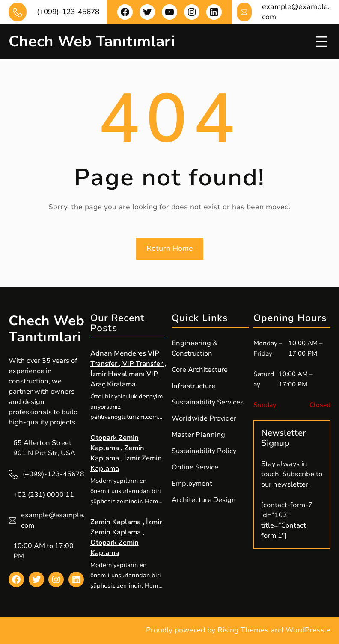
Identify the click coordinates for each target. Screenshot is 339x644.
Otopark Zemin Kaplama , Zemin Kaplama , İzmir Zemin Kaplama (126, 453)
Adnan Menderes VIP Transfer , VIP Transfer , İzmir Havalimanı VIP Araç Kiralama (128, 369)
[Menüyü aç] (321, 42)
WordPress (305, 630)
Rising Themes (243, 630)
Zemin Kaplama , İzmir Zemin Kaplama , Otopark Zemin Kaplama (126, 537)
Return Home (170, 248)
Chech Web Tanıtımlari (92, 41)
